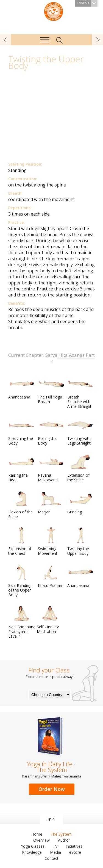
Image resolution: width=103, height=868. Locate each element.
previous (5, 40)
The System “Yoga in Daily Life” (54, 11)
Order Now (52, 789)
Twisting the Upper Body (80, 542)
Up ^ (50, 819)
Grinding (80, 502)
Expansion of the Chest (21, 542)
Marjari (51, 502)
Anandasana (21, 388)
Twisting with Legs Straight (80, 431)
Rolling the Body (51, 431)
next (98, 40)
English (87, 3)
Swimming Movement (51, 542)
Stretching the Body (21, 431)
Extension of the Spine (80, 468)
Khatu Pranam (51, 576)
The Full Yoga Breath (51, 390)
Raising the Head (21, 468)
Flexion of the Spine (21, 505)
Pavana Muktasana (51, 468)
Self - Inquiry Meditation (50, 620)
